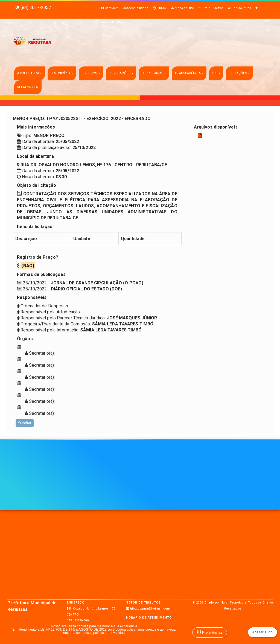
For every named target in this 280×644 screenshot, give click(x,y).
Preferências (210, 632)
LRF (216, 73)
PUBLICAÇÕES (121, 73)
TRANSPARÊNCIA (189, 73)
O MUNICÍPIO (62, 73)
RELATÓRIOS (28, 87)
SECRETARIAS (154, 73)
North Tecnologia (234, 603)
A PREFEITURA (30, 73)
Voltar (25, 423)
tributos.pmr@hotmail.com (150, 609)
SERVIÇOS (91, 73)
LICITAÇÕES (239, 73)
